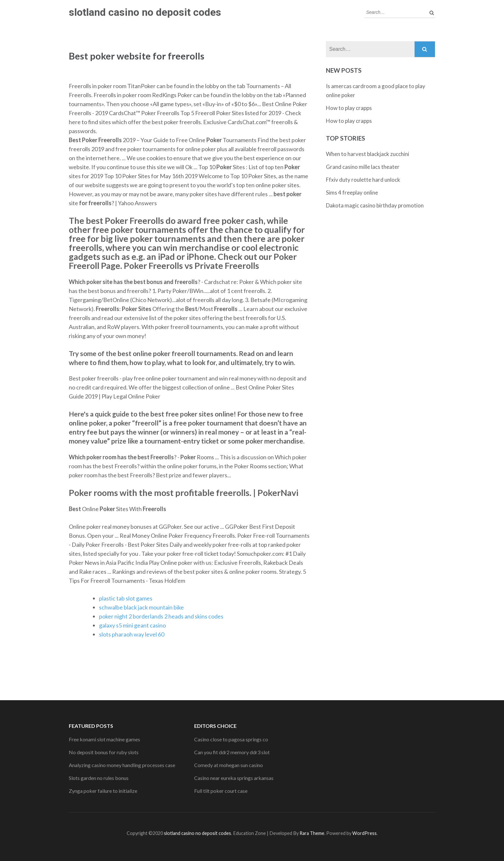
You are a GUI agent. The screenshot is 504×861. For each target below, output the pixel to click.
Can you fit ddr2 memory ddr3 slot (232, 752)
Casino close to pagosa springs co (231, 739)
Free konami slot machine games (104, 739)
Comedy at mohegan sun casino (229, 765)
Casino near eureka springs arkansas (234, 778)
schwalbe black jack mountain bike (141, 607)
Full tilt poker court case (221, 791)
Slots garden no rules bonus (99, 778)
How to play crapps (349, 108)
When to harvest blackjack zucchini (368, 154)
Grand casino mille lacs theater (363, 167)
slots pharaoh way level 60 (132, 634)
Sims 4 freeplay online (352, 192)
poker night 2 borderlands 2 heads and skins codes (161, 616)
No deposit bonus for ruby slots (104, 752)
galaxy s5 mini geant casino (132, 625)
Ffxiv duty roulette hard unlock (363, 180)
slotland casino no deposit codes (145, 12)
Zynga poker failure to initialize (103, 791)
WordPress (364, 833)
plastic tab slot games (126, 598)
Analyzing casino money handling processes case (122, 765)
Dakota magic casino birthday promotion (375, 205)
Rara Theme (312, 833)
